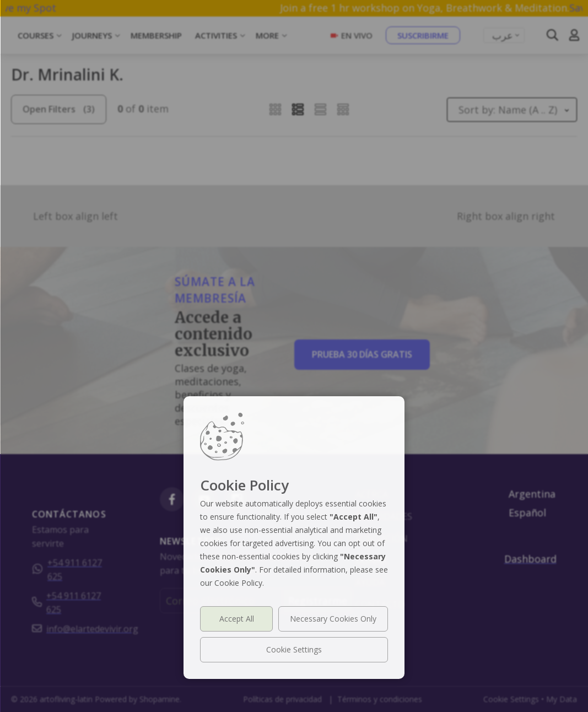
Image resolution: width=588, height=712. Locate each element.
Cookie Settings (294, 649)
